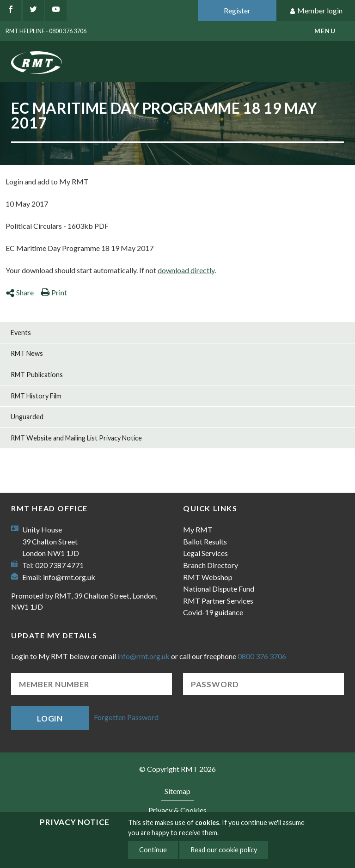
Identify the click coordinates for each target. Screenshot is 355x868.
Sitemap (177, 791)
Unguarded (27, 417)
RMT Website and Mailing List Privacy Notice (76, 438)
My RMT (198, 529)
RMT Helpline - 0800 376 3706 (46, 31)
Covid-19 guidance (213, 612)
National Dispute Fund (219, 589)
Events (21, 333)
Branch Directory (211, 565)
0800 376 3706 (262, 656)
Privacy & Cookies (177, 810)
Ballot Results (205, 541)
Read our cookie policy (224, 850)
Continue (153, 850)
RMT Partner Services (218, 601)
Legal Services (205, 553)
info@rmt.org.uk (69, 577)
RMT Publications (37, 375)
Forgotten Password (126, 717)
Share (20, 292)
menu (325, 31)
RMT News (27, 353)
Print (54, 292)
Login (50, 718)
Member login (316, 11)
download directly (186, 270)
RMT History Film (36, 396)
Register (237, 10)
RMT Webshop (208, 577)
